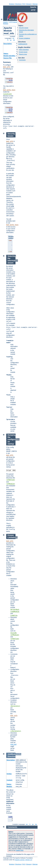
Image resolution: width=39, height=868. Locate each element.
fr (8, 40)
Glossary (29, 4)
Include (13, 633)
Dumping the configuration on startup (14, 439)
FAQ (24, 4)
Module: (9, 786)
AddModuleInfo (23, 44)
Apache (5, 22)
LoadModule (15, 612)
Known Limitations (25, 38)
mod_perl (13, 744)
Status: (6, 54)
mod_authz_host (9, 90)
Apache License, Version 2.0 (23, 860)
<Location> (7, 94)
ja (11, 40)
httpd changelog (24, 50)
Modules (12, 4)
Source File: (8, 58)
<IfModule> (11, 484)
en (13, 38)
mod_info (7, 67)
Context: (10, 780)
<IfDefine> (11, 480)
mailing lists (20, 850)
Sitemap (35, 4)
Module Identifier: (10, 56)
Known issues (23, 52)
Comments (22, 60)
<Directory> (15, 706)
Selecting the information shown (13, 259)
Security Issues (24, 28)
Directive (12, 756)
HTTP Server (13, 22)
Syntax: (9, 774)
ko (14, 40)
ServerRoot (15, 610)
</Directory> (16, 731)
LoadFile (14, 616)
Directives (18, 4)
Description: (8, 44)
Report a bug (23, 54)
